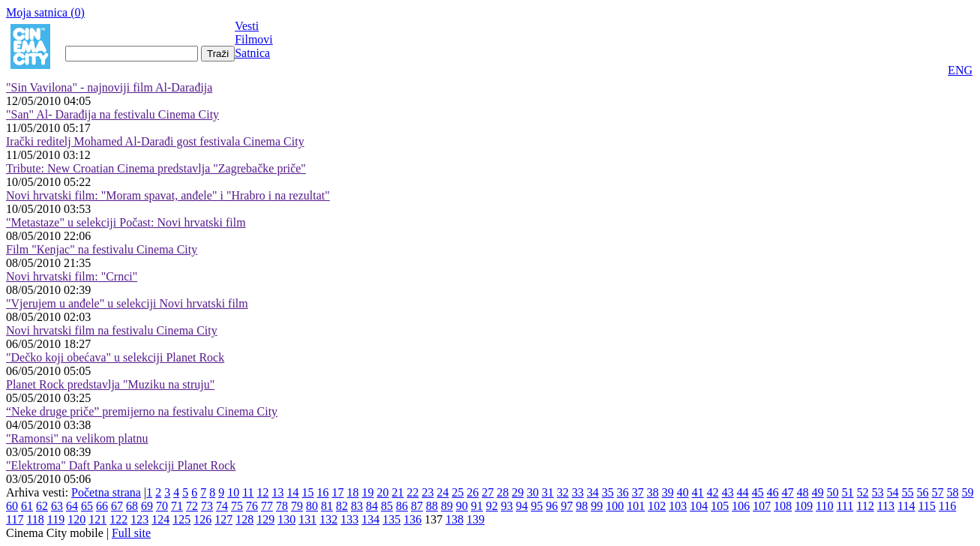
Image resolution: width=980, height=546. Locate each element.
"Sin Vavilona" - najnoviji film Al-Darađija (109, 87)
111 (845, 506)
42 (713, 492)
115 (926, 506)
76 (252, 506)
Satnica (252, 53)
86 (402, 506)
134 (370, 519)
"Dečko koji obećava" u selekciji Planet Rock (115, 357)
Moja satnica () (45, 12)
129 (265, 519)
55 (908, 492)
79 (297, 506)
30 (533, 492)
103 (678, 506)
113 (886, 506)
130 (286, 519)
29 (518, 492)
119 (56, 519)
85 (387, 506)
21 (398, 492)
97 (567, 506)
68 (132, 506)
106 (741, 506)
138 (454, 519)
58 (953, 492)
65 (87, 506)
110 (824, 506)
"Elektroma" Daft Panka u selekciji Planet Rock (121, 465)
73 (207, 506)
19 (368, 492)
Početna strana (106, 492)
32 (563, 492)
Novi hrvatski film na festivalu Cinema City (112, 330)
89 (447, 506)
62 (42, 506)
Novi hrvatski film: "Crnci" (72, 276)
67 (117, 506)
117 (15, 519)
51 (848, 492)
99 (597, 506)
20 (383, 492)
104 (699, 506)
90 (462, 506)
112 (865, 506)
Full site (131, 533)
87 (417, 506)
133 (349, 519)
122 (118, 519)
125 (181, 519)
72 (192, 506)
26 (473, 492)
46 (773, 492)
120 (76, 519)
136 (412, 519)
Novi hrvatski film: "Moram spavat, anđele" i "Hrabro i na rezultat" (168, 195)
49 (818, 492)
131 (307, 519)
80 (312, 506)
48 (803, 492)
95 (537, 506)
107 (762, 506)
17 (338, 492)
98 (582, 506)
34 (593, 492)
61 (27, 506)
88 (432, 506)
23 (428, 492)
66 (102, 506)
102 (657, 506)
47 (788, 492)
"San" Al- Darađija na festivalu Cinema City (112, 114)
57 (938, 492)
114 (906, 506)
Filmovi (254, 39)
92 (492, 506)
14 (293, 492)
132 (328, 519)
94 (522, 506)
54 (893, 492)
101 (636, 506)
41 (698, 492)
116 (947, 506)
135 (391, 519)
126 (202, 519)
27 (488, 492)
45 (758, 492)
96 (552, 506)
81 (327, 506)
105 (720, 506)
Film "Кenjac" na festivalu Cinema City (102, 249)
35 (608, 492)
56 (923, 492)
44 (743, 492)
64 (72, 506)
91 (477, 506)
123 (139, 519)
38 (653, 492)
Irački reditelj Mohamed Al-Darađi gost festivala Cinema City (155, 141)
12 (263, 492)
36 (623, 492)
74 (222, 506)
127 (223, 519)
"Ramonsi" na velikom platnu (77, 438)
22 (413, 492)
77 (267, 506)
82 (342, 506)
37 (638, 492)
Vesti (247, 26)
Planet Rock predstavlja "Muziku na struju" (110, 384)
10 (233, 492)
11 (248, 492)
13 (278, 492)
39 (668, 492)
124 (160, 519)
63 (57, 506)
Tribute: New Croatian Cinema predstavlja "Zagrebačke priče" (156, 168)
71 (177, 506)
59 (968, 492)
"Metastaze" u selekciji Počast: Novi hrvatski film (126, 222)
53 (878, 492)
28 (503, 492)
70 (162, 506)
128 (244, 519)
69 (147, 506)
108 (783, 506)
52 (863, 492)
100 (615, 506)
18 (353, 492)
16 (323, 492)
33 (578, 492)
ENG (960, 70)
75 (237, 506)
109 (804, 506)
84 (372, 506)
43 (728, 492)
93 (507, 506)
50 (833, 492)
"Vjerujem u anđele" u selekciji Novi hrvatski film (127, 303)
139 (475, 519)
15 (308, 492)
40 (683, 492)
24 (443, 492)
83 (357, 506)
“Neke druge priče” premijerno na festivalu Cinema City (142, 411)
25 (458, 492)
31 (548, 492)
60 (12, 506)
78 (282, 506)
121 (97, 519)
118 (35, 519)
